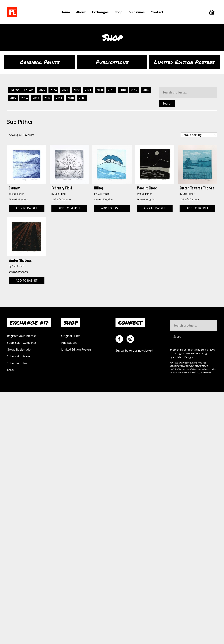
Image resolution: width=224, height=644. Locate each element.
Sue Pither (18, 194)
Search (167, 103)
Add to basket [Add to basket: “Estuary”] (27, 208)
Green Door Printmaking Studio (191, 350)
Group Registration (20, 349)
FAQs (10, 370)
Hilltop (99, 188)
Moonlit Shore (147, 188)
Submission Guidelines (22, 343)
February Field (62, 188)
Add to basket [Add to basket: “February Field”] (69, 208)
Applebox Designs (183, 357)
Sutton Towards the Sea (197, 188)
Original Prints (71, 336)
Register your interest (21, 336)
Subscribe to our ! (134, 351)
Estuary (14, 188)
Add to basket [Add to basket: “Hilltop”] (112, 208)
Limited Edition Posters (76, 349)
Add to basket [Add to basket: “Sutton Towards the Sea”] (197, 208)
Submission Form (18, 356)
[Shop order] (199, 135)
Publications (69, 343)
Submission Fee (17, 363)
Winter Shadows (20, 260)
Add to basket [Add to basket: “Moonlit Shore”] (155, 208)
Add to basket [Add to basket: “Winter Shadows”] (27, 281)
